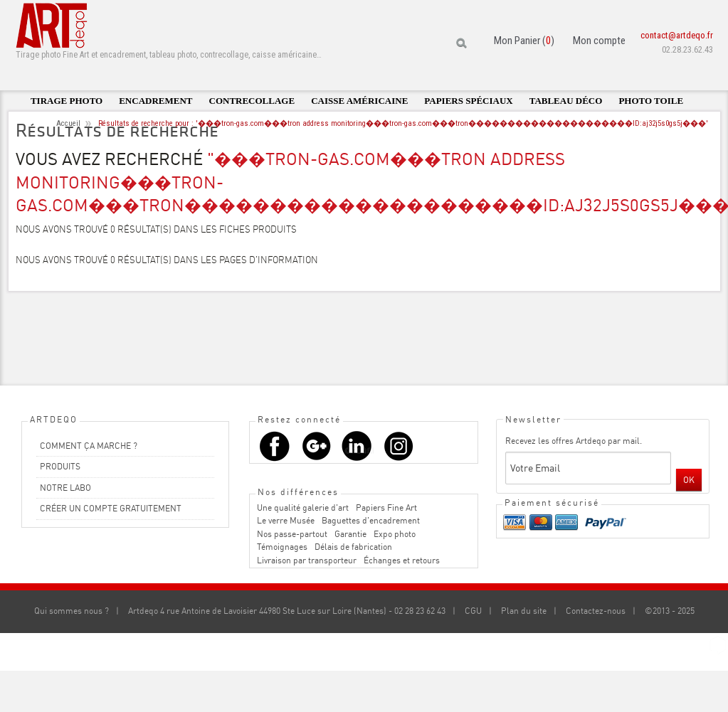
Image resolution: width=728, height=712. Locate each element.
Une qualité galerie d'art (303, 508)
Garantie (350, 534)
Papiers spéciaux (468, 101)
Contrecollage (252, 101)
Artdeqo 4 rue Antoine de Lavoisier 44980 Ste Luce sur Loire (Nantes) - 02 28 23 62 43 (287, 611)
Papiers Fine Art (386, 508)
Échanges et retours (402, 560)
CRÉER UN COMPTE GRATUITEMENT (111, 508)
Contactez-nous (596, 611)
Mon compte (599, 41)
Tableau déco (566, 101)
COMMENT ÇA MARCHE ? (89, 446)
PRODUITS (60, 466)
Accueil (68, 123)
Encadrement (155, 101)
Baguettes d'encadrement (371, 520)
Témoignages (282, 547)
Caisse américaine (359, 101)
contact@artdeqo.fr (677, 35)
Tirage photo (67, 101)
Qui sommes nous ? (72, 611)
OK (689, 480)
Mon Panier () (524, 41)
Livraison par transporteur (307, 560)
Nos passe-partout (292, 534)
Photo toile (651, 101)
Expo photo (395, 534)
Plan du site (524, 611)
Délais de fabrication (353, 547)
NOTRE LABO (65, 488)
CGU (473, 611)
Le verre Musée (286, 520)
